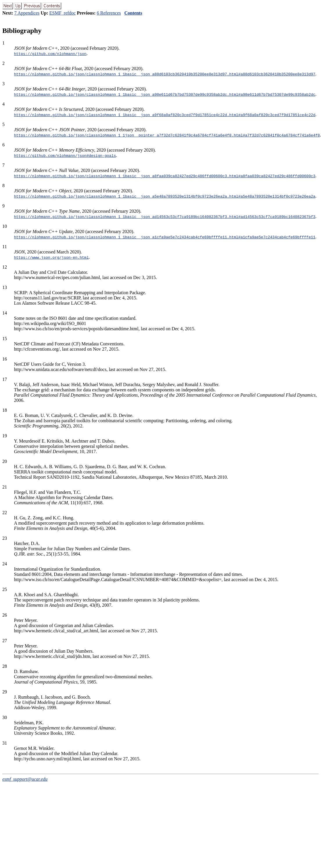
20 (5, 461)
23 (5, 538)
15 (5, 339)
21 (5, 487)
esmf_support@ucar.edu (25, 779)
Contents (133, 13)
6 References (109, 13)
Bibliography (22, 31)
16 (5, 359)
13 (5, 287)
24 (5, 564)
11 (5, 247)
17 (5, 379)
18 (5, 410)
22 (5, 513)
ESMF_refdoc (63, 13)
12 (5, 267)
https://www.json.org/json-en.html (51, 257)
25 (5, 589)
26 (5, 615)
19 (5, 436)
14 (5, 313)
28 (5, 666)
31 (5, 743)
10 (5, 226)
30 (5, 717)
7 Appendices (27, 13)
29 (5, 692)
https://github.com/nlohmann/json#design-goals (65, 155)
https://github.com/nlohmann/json (50, 54)
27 (5, 641)
